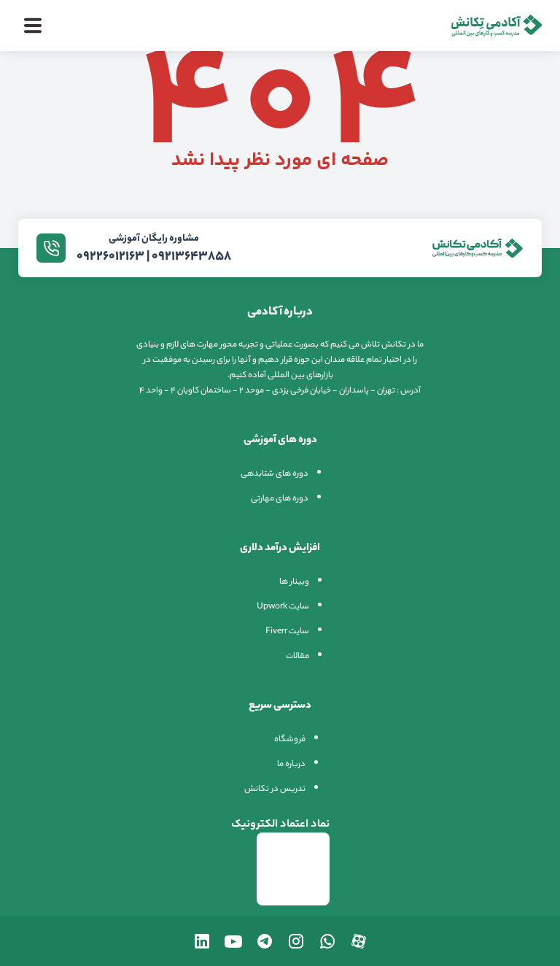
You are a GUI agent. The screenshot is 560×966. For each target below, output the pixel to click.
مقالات (297, 657)
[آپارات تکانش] (359, 941)
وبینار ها (294, 582)
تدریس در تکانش (275, 789)
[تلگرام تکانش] (265, 941)
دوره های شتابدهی (275, 474)
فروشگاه (290, 740)
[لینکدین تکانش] (202, 941)
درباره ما (291, 765)
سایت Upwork (283, 607)
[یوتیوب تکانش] (233, 941)
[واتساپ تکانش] (327, 941)
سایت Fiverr (287, 632)
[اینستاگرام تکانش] (296, 941)
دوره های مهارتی (280, 499)
